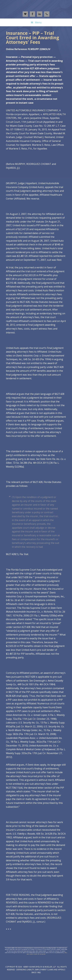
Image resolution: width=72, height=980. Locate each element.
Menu (38, 22)
